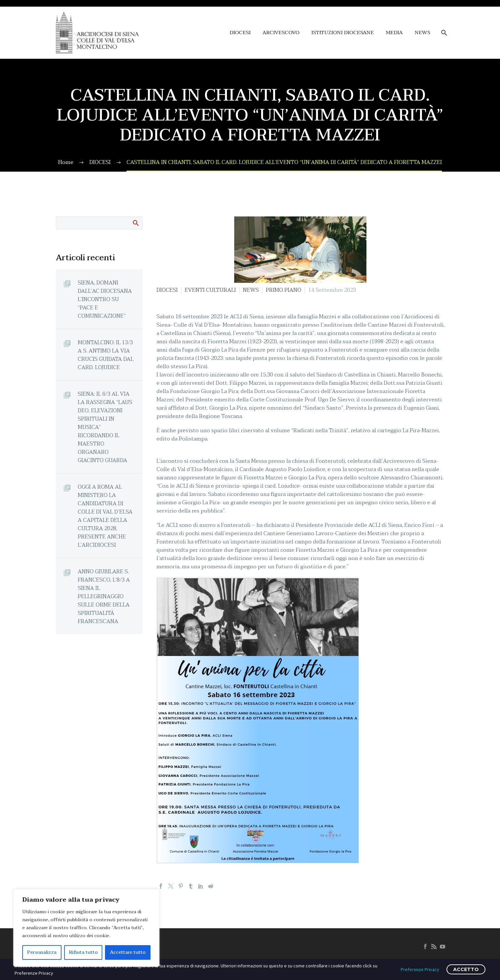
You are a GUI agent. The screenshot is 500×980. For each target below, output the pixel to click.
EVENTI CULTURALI (210, 290)
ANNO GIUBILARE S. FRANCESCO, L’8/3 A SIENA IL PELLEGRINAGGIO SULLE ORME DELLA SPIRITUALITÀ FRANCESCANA (104, 596)
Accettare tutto (128, 952)
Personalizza (42, 952)
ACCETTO (466, 969)
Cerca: (135, 223)
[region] (86, 928)
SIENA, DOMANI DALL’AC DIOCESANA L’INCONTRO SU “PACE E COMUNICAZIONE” (105, 299)
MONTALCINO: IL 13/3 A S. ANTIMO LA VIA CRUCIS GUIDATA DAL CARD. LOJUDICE (106, 355)
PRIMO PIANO (284, 290)
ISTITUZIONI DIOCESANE (343, 33)
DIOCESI (240, 33)
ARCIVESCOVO (281, 33)
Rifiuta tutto (83, 952)
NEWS (422, 33)
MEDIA (394, 33)
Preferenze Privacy (420, 969)
